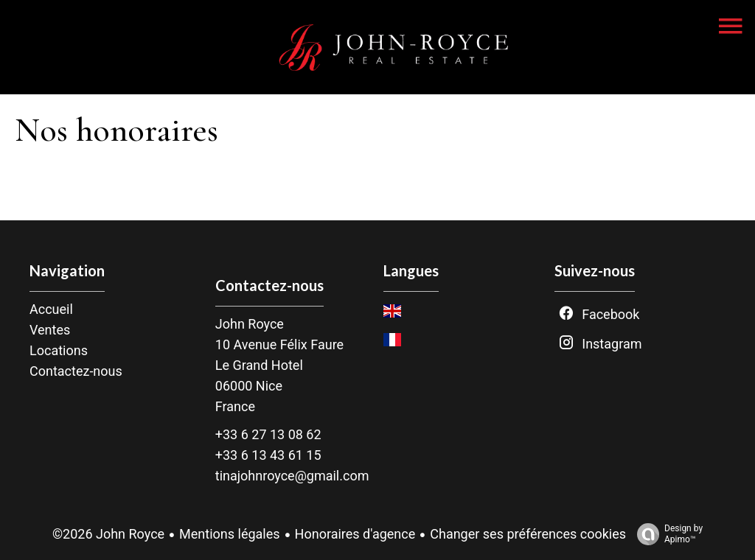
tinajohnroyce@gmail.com (292, 476)
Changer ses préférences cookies (528, 534)
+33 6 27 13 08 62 (268, 434)
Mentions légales (229, 534)
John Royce (250, 324)
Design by (666, 534)
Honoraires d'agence (355, 534)
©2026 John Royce (108, 534)
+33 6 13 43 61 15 (268, 455)
